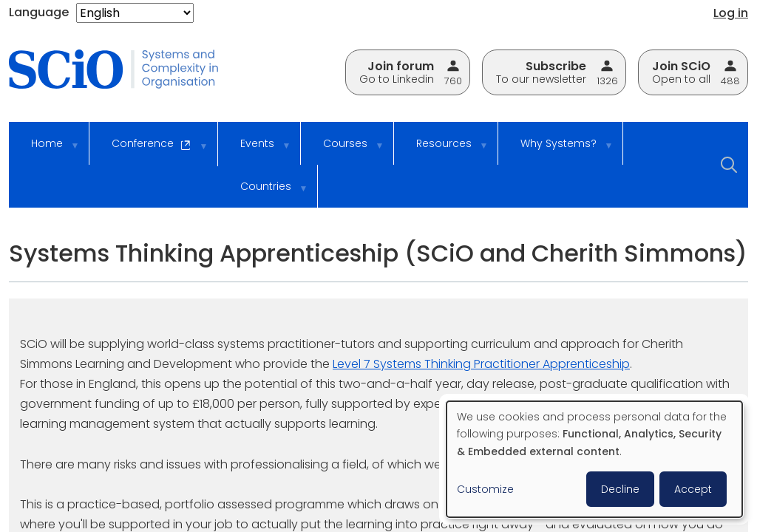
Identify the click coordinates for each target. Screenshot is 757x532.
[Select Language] (135, 13)
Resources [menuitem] (442, 150)
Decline (620, 489)
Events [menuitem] (255, 150)
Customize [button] (485, 489)
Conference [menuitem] (150, 151)
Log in (731, 13)
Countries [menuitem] (264, 193)
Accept (693, 489)
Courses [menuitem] (343, 150)
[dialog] (594, 459)
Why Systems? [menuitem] (557, 150)
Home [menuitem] (45, 150)
